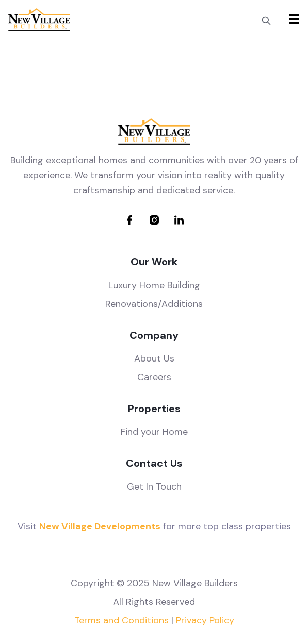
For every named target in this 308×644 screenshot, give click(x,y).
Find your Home (154, 432)
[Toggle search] (266, 20)
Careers (154, 377)
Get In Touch (154, 486)
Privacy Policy (205, 620)
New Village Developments (100, 526)
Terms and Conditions (121, 620)
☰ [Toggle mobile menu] (294, 19)
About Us (154, 358)
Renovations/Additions (154, 304)
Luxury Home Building (154, 285)
